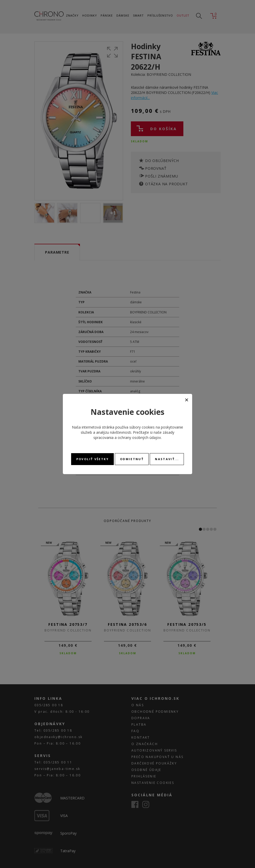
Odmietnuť (132, 459)
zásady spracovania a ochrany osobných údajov (134, 435)
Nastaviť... (167, 459)
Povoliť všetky (92, 459)
